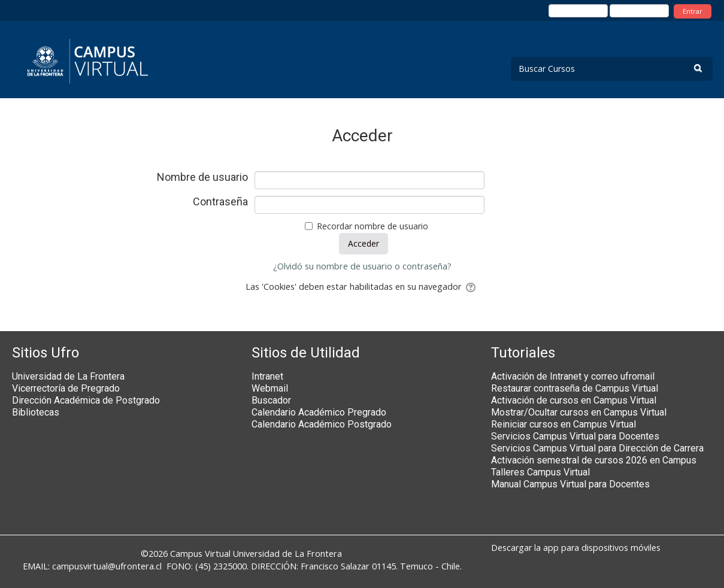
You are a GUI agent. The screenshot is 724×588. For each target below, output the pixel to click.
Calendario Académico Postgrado (322, 424)
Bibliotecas (36, 412)
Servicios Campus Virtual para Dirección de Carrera (597, 448)
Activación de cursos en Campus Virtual (574, 400)
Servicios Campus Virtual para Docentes (575, 436)
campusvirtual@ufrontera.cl (107, 566)
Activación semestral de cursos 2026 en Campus (594, 460)
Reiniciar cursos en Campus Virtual (564, 424)
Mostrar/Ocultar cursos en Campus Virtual (579, 412)
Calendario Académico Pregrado (319, 412)
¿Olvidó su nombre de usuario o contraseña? (362, 266)
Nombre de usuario (202, 177)
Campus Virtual (200, 554)
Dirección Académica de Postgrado (86, 400)
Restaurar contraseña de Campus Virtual (575, 388)
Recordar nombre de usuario (372, 226)
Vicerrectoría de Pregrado (66, 388)
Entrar (693, 11)
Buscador (271, 400)
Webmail (270, 388)
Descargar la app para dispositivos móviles (576, 548)
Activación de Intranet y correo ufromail (573, 376)
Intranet (267, 376)
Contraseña (220, 202)
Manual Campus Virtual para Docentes (570, 484)
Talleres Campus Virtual (540, 472)
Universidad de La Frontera (68, 376)
